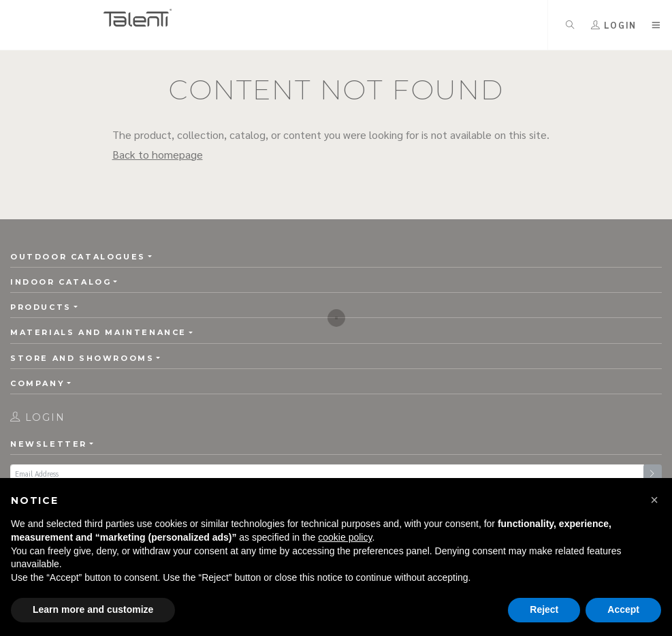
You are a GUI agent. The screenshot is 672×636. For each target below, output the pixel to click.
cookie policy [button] (345, 537)
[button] (654, 500)
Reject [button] (544, 609)
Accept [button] (623, 609)
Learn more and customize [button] (93, 609)
